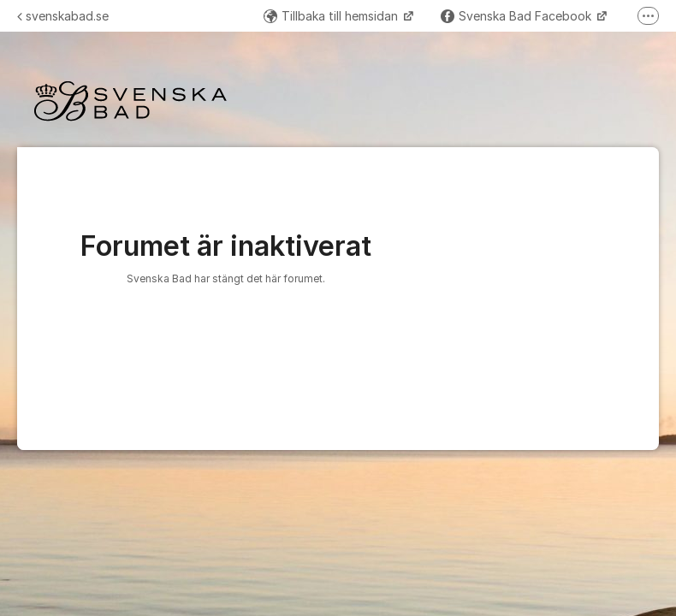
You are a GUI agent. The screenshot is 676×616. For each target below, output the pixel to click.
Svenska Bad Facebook (518, 16)
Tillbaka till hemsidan (332, 16)
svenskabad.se (63, 16)
